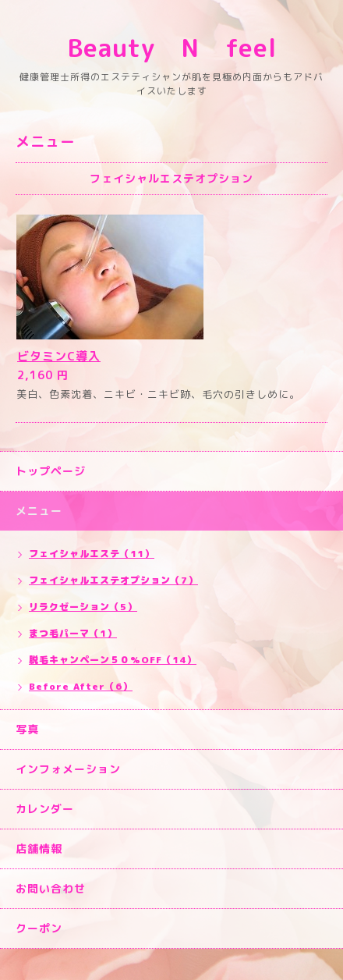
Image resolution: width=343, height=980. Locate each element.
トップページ (51, 471)
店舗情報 (39, 849)
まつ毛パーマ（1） (73, 633)
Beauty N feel (198, 48)
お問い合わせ (51, 888)
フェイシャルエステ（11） (92, 554)
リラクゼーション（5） (83, 607)
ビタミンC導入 (59, 356)
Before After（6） (81, 686)
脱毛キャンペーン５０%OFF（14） (113, 660)
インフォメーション (68, 769)
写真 (27, 729)
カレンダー (45, 809)
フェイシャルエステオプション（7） (113, 580)
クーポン (39, 928)
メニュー (39, 511)
